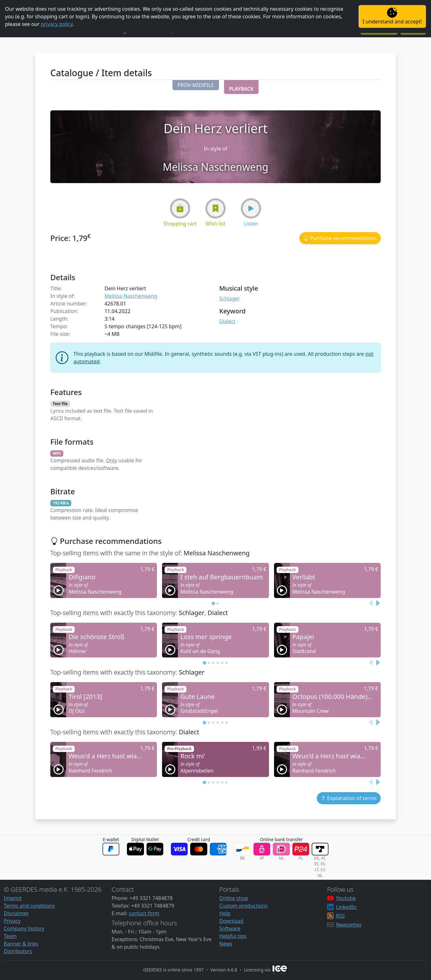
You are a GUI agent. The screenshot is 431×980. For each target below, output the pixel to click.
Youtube (346, 898)
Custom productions (244, 906)
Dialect (227, 321)
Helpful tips (233, 936)
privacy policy (57, 24)
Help (225, 913)
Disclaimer (16, 913)
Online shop (234, 898)
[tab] (213, 603)
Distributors (18, 951)
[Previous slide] (371, 603)
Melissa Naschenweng (131, 296)
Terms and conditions (29, 906)
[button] (196, 85)
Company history (24, 928)
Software (230, 928)
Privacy (12, 921)
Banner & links (21, 944)
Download (231, 921)
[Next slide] (378, 603)
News (226, 944)
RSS (340, 916)
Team (10, 936)
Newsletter (349, 925)
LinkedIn (346, 907)
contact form (144, 913)
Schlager (230, 299)
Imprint (13, 898)
